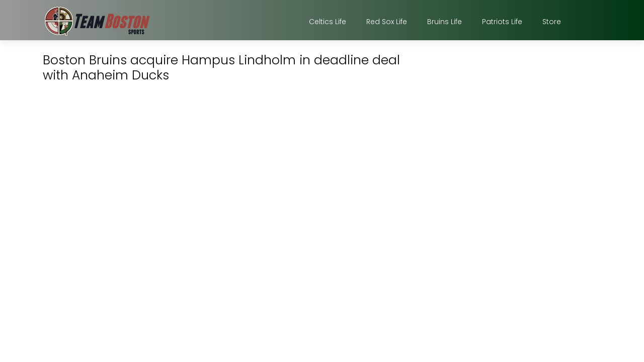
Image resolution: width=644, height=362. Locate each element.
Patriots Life (502, 22)
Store (552, 22)
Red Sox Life (387, 22)
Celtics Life (328, 22)
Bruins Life (445, 22)
